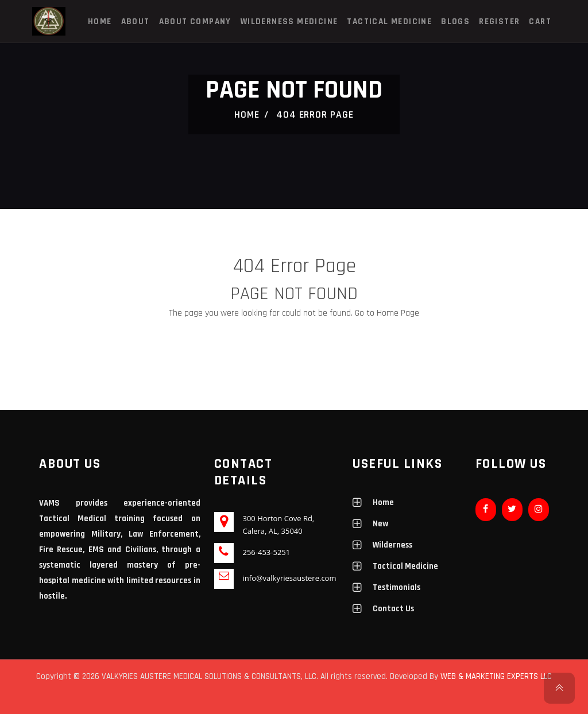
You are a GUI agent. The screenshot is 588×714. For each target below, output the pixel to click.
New (380, 524)
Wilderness (392, 545)
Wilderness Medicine (289, 22)
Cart (540, 22)
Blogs (455, 22)
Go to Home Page (387, 313)
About (136, 22)
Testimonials (396, 587)
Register (499, 22)
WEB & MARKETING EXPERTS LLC (496, 676)
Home (100, 22)
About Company (195, 22)
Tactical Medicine (389, 22)
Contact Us (393, 609)
